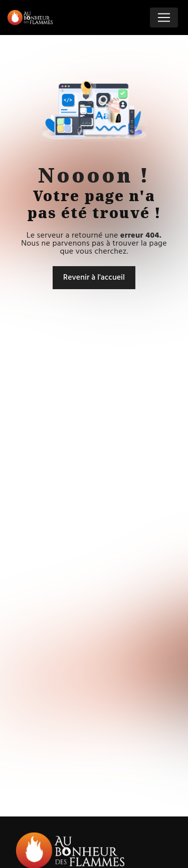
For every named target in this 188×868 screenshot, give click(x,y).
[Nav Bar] (164, 18)
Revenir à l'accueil (94, 278)
